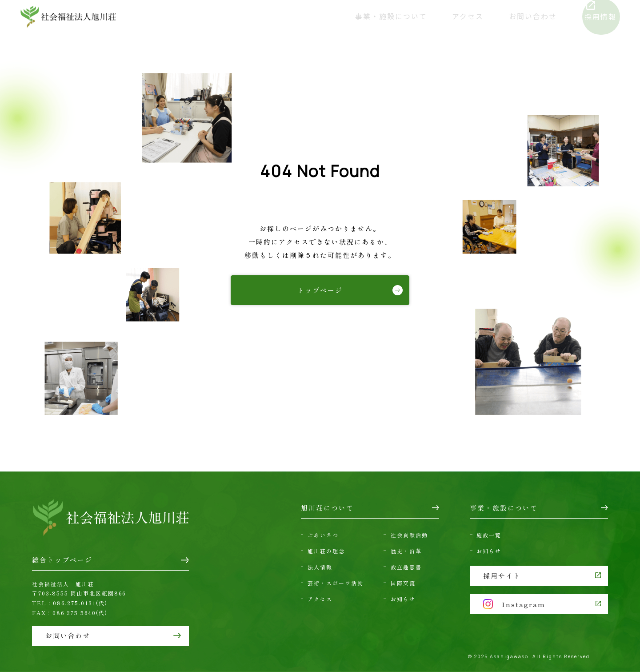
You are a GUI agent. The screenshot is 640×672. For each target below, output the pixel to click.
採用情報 (585, 17)
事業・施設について (372, 17)
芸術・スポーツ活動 (336, 583)
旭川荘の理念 (326, 551)
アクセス (446, 17)
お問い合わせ (508, 17)
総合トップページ (62, 560)
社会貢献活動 (409, 535)
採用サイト (502, 576)
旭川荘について (286, 17)
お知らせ (403, 599)
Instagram (514, 604)
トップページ (320, 290)
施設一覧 (489, 535)
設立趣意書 (406, 567)
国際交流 (403, 583)
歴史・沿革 (406, 551)
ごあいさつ (323, 535)
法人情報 (320, 567)
